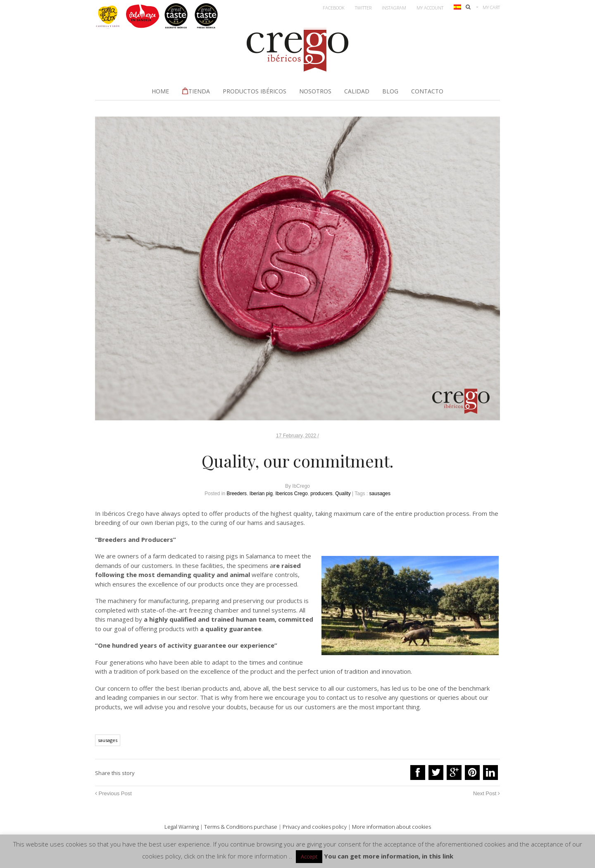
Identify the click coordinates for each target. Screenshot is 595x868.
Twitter (363, 8)
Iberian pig (261, 494)
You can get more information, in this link (389, 856)
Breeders (237, 494)
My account (430, 8)
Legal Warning (182, 827)
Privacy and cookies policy (315, 827)
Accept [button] (309, 856)
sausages (380, 494)
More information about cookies (392, 827)
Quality (343, 494)
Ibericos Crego (292, 494)
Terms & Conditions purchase (241, 827)
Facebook (334, 8)
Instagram (394, 8)
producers (321, 494)
